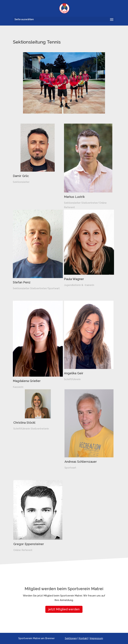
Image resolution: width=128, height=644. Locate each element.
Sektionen (71, 638)
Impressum (96, 638)
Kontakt (83, 638)
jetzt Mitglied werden (64, 609)
